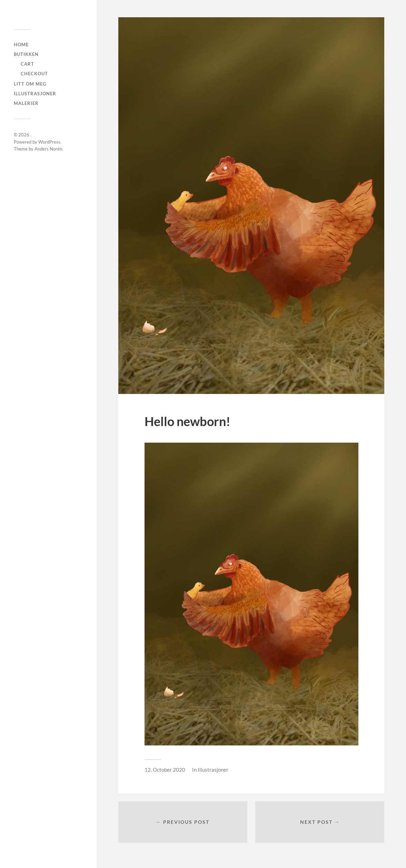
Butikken (26, 54)
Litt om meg (30, 84)
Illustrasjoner (35, 94)
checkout (34, 74)
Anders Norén (48, 149)
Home (21, 45)
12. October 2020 (165, 770)
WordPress (49, 142)
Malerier (26, 103)
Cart (27, 64)
